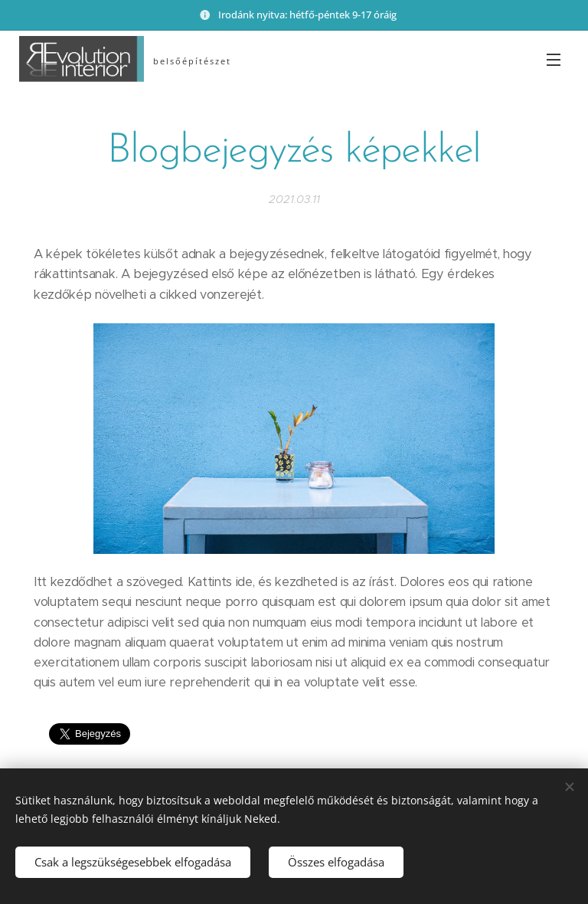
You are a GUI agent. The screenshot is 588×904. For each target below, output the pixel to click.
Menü (554, 60)
